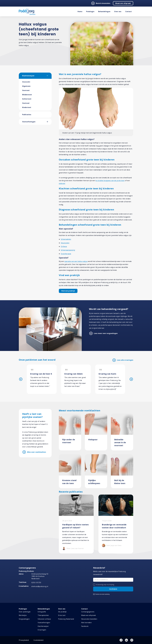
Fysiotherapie (66, 254)
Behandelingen (104, 12)
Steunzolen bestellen (89, 619)
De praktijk (62, 612)
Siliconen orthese (44, 619)
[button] (49, 76)
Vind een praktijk (68, 291)
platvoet (62, 183)
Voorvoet (26, 90)
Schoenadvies (66, 239)
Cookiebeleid (38, 640)
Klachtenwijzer (28, 76)
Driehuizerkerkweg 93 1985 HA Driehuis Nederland (40, 576)
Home (80, 12)
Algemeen (26, 86)
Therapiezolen (43, 615)
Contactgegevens (88, 612)
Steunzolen (65, 243)
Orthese (64, 246)
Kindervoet (27, 107)
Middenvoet (27, 95)
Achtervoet (27, 99)
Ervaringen (42, 630)
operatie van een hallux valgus (76, 261)
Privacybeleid (24, 640)
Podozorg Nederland (66, 619)
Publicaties (27, 115)
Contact (128, 12)
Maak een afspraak (123, 3)
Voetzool (26, 103)
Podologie (90, 12)
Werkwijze (23, 615)
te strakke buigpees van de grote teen (110, 181)
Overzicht (26, 82)
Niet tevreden (86, 623)
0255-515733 (36, 583)
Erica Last (62, 615)
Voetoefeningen (29, 122)
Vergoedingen (24, 619)
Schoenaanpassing (68, 250)
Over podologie (25, 612)
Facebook (85, 626)
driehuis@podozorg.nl (40, 586)
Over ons (118, 12)
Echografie (42, 612)
